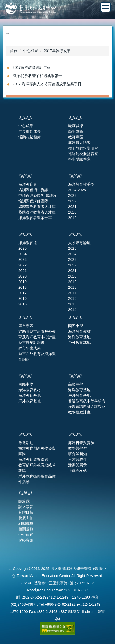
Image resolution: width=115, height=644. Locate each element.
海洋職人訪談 (79, 143)
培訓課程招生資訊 (33, 190)
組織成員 (26, 523)
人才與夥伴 (77, 459)
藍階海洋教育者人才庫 (37, 212)
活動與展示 (77, 465)
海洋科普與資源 (81, 443)
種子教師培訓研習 (83, 148)
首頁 (14, 51)
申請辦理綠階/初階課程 (38, 195)
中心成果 (31, 51)
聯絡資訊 (26, 540)
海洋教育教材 (79, 331)
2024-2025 (77, 190)
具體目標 (26, 512)
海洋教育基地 (79, 337)
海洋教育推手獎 (81, 184)
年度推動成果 (30, 131)
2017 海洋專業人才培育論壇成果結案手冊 (47, 84)
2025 (22, 248)
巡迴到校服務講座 (83, 154)
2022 (72, 201)
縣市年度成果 (30, 348)
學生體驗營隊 (79, 159)
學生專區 (76, 131)
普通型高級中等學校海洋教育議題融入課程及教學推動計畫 (87, 407)
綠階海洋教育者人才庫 (37, 207)
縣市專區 (26, 326)
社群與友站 (77, 471)
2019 (72, 218)
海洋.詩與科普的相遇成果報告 (37, 76)
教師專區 (76, 137)
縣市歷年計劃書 (31, 343)
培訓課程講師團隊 (33, 201)
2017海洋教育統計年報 (32, 67)
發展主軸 (26, 518)
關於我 (24, 501)
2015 (22, 304)
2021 (72, 207)
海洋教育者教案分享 (35, 218)
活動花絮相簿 (30, 137)
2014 (72, 310)
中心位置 (26, 535)
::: (7, 34)
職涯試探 (76, 126)
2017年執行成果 (57, 51)
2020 (72, 212)
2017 (22, 293)
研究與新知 (77, 454)
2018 (22, 287)
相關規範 (26, 529)
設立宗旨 (26, 507)
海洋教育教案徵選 (33, 459)
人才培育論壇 (79, 243)
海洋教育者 (28, 184)
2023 (72, 195)
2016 (22, 298)
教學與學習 (77, 448)
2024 (22, 254)
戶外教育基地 (79, 343)
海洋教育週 (28, 243)
